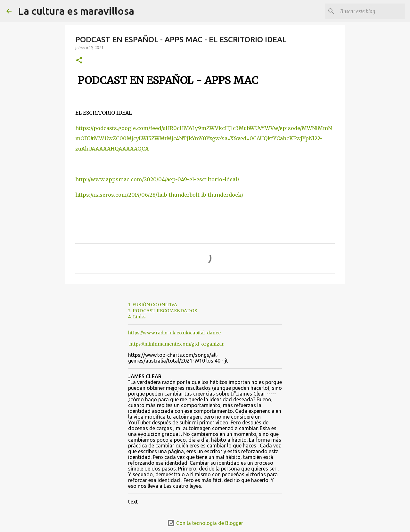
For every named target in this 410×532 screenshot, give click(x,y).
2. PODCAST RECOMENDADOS (163, 311)
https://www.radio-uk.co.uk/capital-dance (174, 333)
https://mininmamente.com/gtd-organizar (177, 344)
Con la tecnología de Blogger (205, 523)
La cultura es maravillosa (76, 11)
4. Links (137, 317)
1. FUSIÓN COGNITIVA (153, 305)
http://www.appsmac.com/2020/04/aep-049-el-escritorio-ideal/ (157, 179)
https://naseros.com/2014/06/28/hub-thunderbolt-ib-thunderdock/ (159, 195)
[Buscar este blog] (371, 11)
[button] (79, 61)
